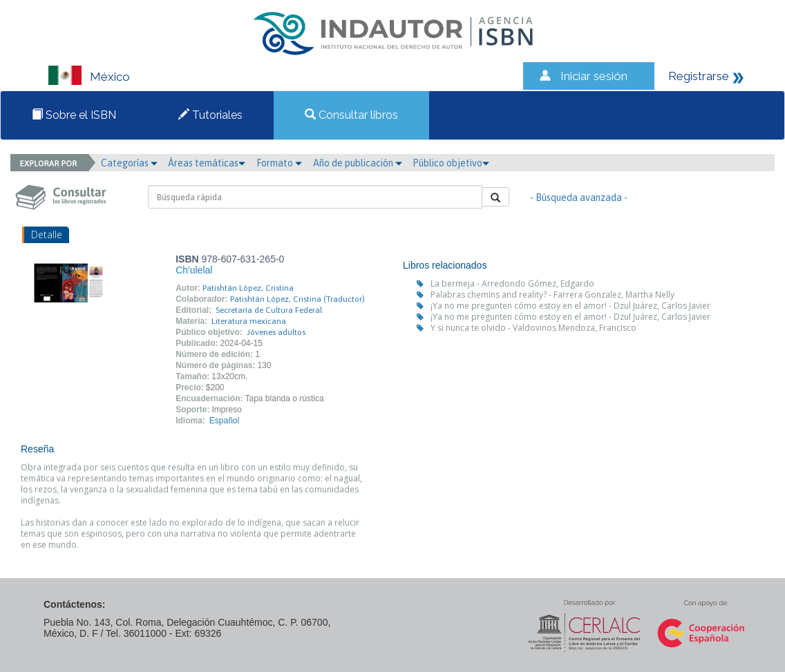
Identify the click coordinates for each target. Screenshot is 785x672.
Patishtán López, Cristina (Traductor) (297, 299)
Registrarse (699, 76)
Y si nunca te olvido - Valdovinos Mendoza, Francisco (533, 328)
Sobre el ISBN (74, 115)
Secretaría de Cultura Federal (269, 310)
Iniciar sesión (594, 76)
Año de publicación (358, 163)
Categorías (129, 163)
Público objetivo (451, 163)
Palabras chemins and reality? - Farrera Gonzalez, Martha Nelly (552, 295)
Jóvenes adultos (276, 332)
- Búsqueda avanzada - (579, 198)
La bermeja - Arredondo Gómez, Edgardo (512, 284)
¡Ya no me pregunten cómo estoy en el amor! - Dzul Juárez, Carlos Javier (570, 306)
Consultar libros (351, 115)
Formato (279, 163)
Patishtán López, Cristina (248, 288)
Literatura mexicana (249, 321)
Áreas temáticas (207, 163)
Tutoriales (210, 115)
